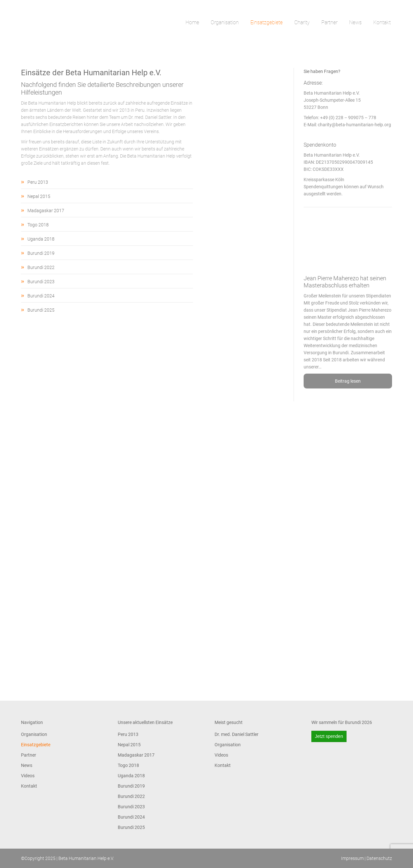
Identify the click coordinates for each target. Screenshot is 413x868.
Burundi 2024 (41, 296)
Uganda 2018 (41, 239)
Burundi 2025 (41, 310)
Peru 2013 (38, 182)
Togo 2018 (38, 225)
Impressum (352, 858)
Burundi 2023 (41, 282)
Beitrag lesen (348, 381)
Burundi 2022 (41, 267)
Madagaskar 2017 (46, 211)
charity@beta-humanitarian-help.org (354, 125)
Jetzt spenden (329, 736)
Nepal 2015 (39, 196)
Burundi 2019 (41, 253)
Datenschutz (379, 858)
